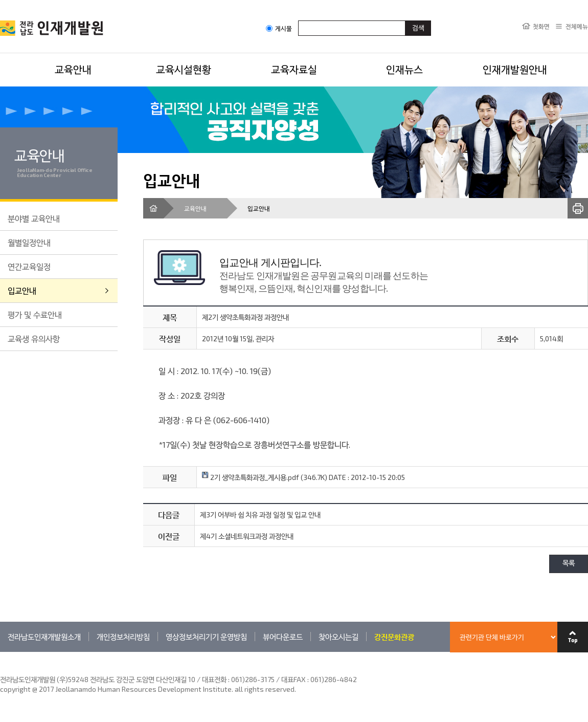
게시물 (279, 28)
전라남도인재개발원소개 (44, 637)
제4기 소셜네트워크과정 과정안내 (247, 536)
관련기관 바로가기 (0, 652)
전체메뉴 (577, 26)
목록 (569, 564)
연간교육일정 (29, 266)
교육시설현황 (184, 69)
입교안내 (22, 290)
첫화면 (541, 26)
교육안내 (73, 69)
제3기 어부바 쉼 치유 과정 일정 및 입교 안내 (260, 515)
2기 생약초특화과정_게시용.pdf (251, 477)
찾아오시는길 (338, 637)
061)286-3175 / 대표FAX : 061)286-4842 (294, 679)
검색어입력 (298, 20)
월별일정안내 (29, 242)
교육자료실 (294, 69)
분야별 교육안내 (34, 218)
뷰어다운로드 (283, 637)
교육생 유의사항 (34, 338)
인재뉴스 (404, 69)
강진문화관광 (394, 637)
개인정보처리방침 (123, 637)
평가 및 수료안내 (35, 314)
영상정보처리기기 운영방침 (206, 637)
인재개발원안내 (515, 69)
